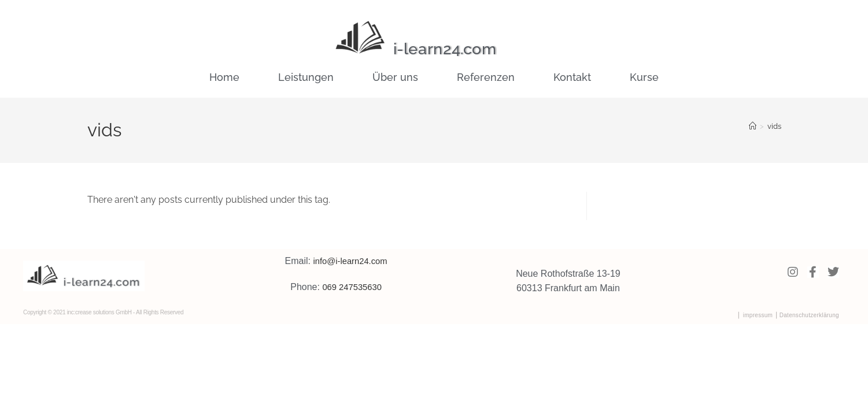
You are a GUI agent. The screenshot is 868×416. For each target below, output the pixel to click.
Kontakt (572, 77)
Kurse (644, 77)
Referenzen (486, 77)
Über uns (395, 77)
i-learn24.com (455, 48)
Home (224, 77)
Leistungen (306, 77)
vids (774, 126)
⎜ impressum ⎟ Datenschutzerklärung (788, 315)
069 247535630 (352, 287)
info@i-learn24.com (350, 261)
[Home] (753, 126)
